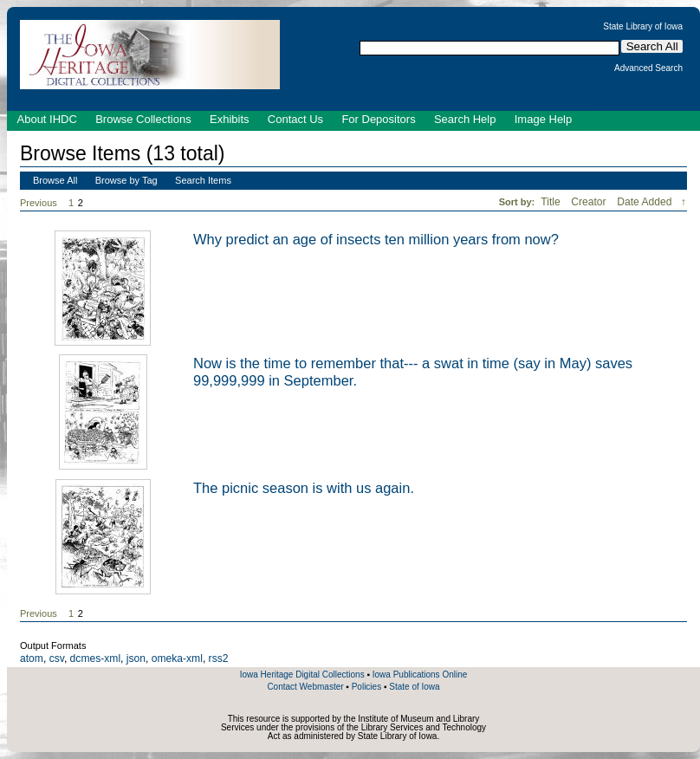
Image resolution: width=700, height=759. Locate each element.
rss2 (219, 658)
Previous (39, 203)
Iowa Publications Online (420, 675)
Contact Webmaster (305, 687)
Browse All (55, 180)
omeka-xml (177, 658)
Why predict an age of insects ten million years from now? (376, 239)
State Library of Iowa (643, 27)
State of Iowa (414, 687)
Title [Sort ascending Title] (552, 202)
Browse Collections (143, 119)
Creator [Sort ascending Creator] (590, 202)
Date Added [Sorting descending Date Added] (646, 202)
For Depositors (378, 119)
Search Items (203, 180)
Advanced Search (648, 68)
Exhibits (230, 119)
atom (32, 658)
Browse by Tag (126, 180)
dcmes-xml (95, 658)
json (136, 658)
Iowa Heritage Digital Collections (302, 675)
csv (57, 658)
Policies (366, 687)
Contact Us (295, 119)
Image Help (543, 119)
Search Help (465, 119)
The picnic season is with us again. (304, 488)
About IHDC (47, 119)
